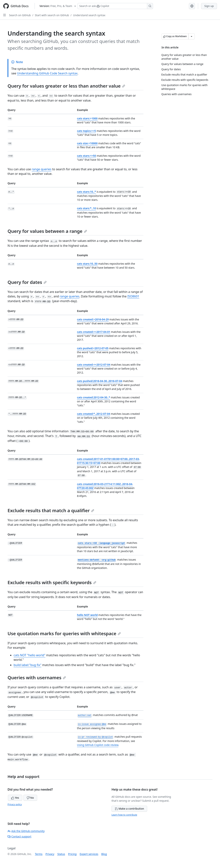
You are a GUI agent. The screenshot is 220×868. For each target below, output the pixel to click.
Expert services (89, 854)
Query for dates (27, 282)
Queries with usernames (37, 677)
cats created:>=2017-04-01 (94, 332)
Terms (39, 854)
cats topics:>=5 (86, 131)
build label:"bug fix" (27, 665)
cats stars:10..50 (87, 264)
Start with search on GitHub (52, 15)
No (30, 798)
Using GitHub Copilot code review (98, 745)
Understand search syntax (89, 15)
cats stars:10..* (86, 192)
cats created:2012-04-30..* (94, 397)
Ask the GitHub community (26, 831)
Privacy (50, 854)
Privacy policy (15, 804)
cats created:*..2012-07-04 (94, 414)
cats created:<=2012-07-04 (94, 365)
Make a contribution (129, 809)
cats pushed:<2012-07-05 (93, 348)
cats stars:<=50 (87, 156)
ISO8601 (133, 296)
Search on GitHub (20, 15)
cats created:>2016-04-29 (93, 319)
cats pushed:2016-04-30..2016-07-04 (100, 381)
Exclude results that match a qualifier (51, 510)
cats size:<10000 (87, 143)
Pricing (72, 854)
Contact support (19, 836)
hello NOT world (87, 615)
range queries (42, 169)
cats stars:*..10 (86, 208)
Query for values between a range (47, 231)
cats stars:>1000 (87, 118)
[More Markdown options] (192, 36)
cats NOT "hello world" (29, 655)
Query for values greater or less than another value (66, 86)
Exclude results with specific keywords (52, 582)
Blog (104, 854)
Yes (15, 798)
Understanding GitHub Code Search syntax (47, 73)
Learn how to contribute (124, 815)
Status (61, 854)
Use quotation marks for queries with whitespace (64, 633)
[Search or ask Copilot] (115, 6)
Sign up (209, 6)
